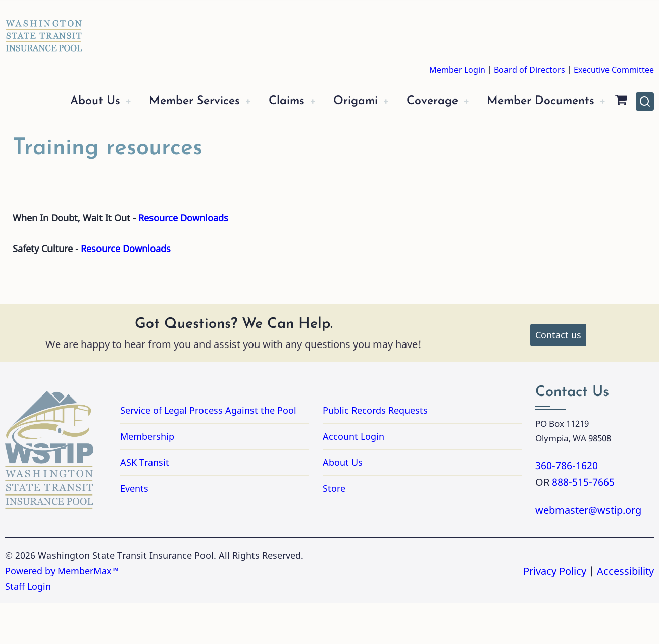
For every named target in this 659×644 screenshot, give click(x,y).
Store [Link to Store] (334, 529)
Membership (147, 477)
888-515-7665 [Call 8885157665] (583, 523)
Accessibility (625, 611)
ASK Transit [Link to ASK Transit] (145, 503)
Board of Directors (529, 70)
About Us (61, 101)
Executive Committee (614, 70)
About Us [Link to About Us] (343, 503)
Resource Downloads (183, 259)
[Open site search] (645, 122)
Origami (341, 101)
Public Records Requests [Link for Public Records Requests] (416, 451)
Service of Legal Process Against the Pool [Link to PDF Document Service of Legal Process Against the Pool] (208, 451)
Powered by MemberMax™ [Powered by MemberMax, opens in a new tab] (62, 612)
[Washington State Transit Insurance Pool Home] (44, 28)
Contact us (558, 376)
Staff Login (28, 627)
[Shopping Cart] (32, 142)
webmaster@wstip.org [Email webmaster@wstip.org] (588, 551)
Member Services (168, 101)
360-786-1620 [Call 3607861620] (567, 506)
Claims (267, 101)
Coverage (422, 101)
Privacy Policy (555, 611)
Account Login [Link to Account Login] (353, 477)
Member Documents (538, 101)
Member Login (457, 70)
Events (134, 529)
